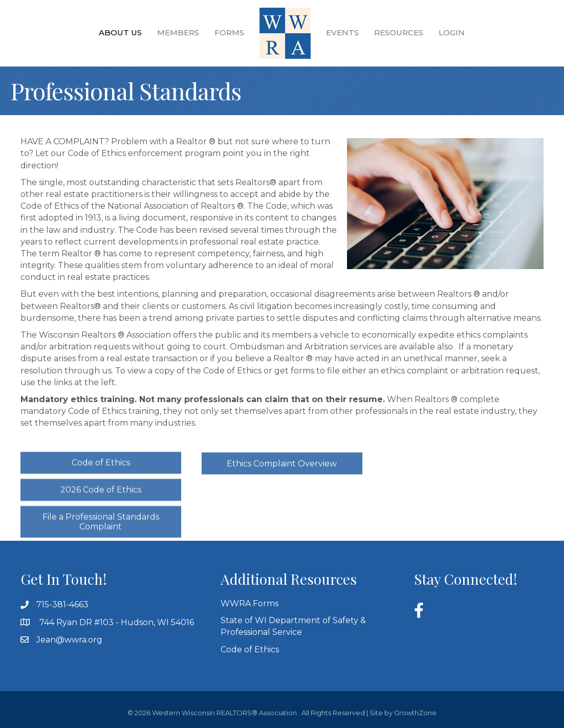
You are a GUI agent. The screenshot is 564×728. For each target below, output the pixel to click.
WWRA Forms (250, 603)
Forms (229, 32)
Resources (399, 32)
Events (342, 32)
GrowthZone (415, 713)
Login (452, 32)
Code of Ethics (250, 649)
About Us (120, 32)
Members (178, 32)
